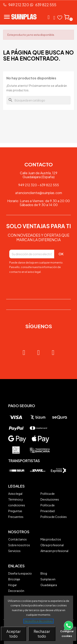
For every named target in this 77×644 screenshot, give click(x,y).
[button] (49, 17)
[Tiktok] (53, 353)
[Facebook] (39, 353)
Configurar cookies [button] (67, 634)
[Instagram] (24, 353)
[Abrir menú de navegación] (8, 17)
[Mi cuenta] (54, 18)
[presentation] (33, 284)
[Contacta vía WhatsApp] (68, 630)
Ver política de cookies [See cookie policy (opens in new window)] (38, 621)
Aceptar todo (13, 634)
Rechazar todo (42, 634)
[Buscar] (38, 100)
